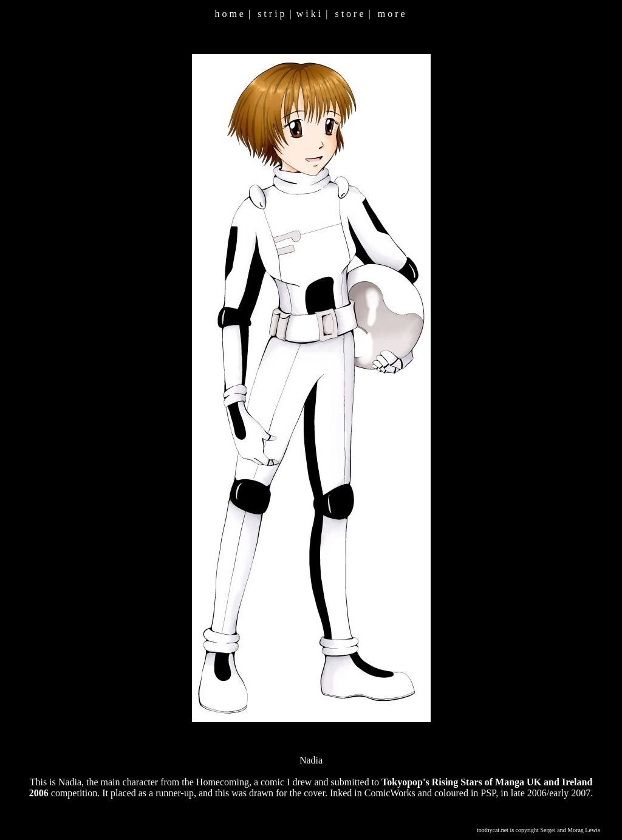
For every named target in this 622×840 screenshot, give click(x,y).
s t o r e (349, 14)
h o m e (229, 14)
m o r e (391, 14)
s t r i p (271, 14)
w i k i (309, 14)
